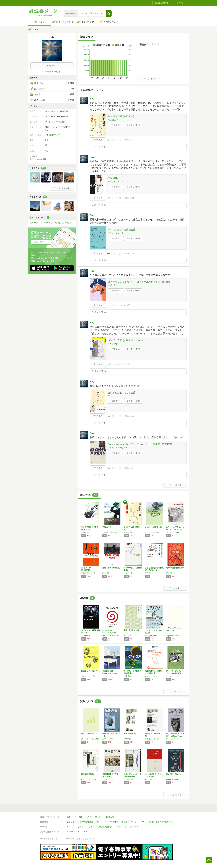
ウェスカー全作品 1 (89, 733)
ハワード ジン (129, 779)
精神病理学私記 (87, 774)
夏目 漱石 (127, 636)
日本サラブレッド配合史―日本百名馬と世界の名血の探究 (139, 282)
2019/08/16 (129, 198)
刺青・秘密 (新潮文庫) (175, 568)
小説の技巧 (114, 178)
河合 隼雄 (149, 573)
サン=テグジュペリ (152, 532)
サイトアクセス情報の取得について (158, 822)
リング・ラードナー (174, 676)
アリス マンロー (109, 676)
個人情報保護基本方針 (89, 822)
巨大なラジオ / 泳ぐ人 (90, 671)
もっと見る (150, 79)
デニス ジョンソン (88, 573)
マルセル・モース (152, 739)
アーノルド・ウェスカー (91, 739)
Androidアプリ (73, 832)
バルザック (128, 573)
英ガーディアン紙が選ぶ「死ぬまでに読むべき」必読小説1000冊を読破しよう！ (53, 223)
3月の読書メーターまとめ (52, 72)
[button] (109, 13)
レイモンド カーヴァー (118, 448)
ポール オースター (110, 532)
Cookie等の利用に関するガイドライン (120, 822)
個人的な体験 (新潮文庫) (121, 116)
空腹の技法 (107, 527)
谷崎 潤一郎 (171, 573)
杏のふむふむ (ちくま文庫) (122, 393)
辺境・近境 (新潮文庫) (111, 568)
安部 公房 (85, 532)
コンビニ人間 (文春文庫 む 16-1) (125, 340)
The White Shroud (174, 774)
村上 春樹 (106, 573)
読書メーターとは (74, 817)
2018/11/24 (129, 254)
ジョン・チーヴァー (89, 676)
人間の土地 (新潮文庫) (154, 527)
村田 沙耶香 (113, 344)
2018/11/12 (131, 364)
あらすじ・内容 (133, 125)
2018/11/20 (125, 305)
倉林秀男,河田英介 (152, 636)
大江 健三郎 (113, 120)
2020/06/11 (129, 140)
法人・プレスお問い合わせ (100, 827)
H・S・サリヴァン (89, 779)
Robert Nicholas (172, 779)
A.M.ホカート (129, 739)
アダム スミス (108, 779)
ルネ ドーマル (108, 739)
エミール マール (172, 739)
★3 (109, 254)
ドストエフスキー (152, 676)
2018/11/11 (129, 416)
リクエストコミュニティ (127, 827)
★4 (109, 198)
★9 (109, 140)
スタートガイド (94, 817)
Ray (92, 98)
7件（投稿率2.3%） (54, 135)
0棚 (47, 140)
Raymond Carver (173, 636)
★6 (109, 468)
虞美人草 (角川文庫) (131, 630)
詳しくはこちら (41, 242)
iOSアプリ (89, 832)
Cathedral (170, 630)
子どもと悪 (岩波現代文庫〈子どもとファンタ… (154, 570)
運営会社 (71, 822)
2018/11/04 (129, 468)
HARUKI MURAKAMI (111, 636)
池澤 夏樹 (127, 676)
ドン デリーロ (87, 636)
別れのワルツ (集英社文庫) (122, 230)
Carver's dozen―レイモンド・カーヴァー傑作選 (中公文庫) (140, 444)
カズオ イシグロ (172, 532)
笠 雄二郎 (112, 285)
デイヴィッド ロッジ (117, 182)
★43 (109, 364)
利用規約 (110, 817)
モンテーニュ (150, 779)
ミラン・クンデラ (115, 233)
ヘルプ (70, 827)
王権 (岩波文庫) (130, 733)
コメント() (116, 140)
